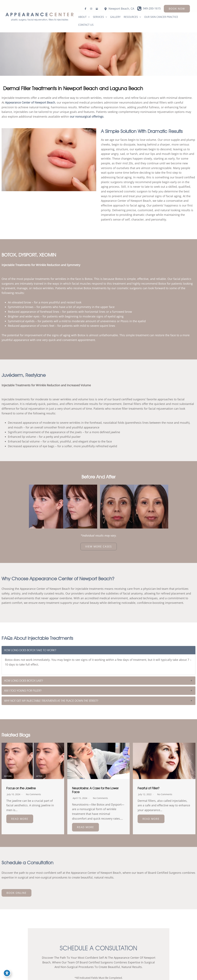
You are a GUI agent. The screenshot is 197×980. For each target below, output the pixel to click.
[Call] (149, 9)
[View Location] (106, 9)
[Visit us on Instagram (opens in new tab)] (91, 9)
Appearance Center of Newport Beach (30, 102)
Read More (20, 819)
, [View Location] (121, 9)
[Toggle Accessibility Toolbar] (7, 973)
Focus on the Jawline (21, 788)
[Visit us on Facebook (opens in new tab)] (85, 9)
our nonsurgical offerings (87, 117)
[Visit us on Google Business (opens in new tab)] (97, 9)
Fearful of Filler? (148, 788)
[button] (177, 9)
